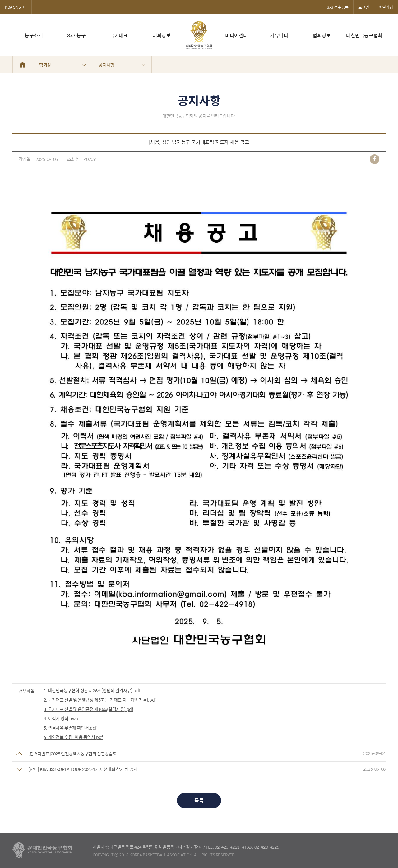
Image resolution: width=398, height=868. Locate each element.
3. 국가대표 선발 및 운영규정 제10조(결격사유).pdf (88, 709)
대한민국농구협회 (364, 35)
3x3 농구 (76, 35)
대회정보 (161, 35)
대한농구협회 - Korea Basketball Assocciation (42, 851)
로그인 (364, 7)
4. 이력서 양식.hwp (61, 718)
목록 (199, 800)
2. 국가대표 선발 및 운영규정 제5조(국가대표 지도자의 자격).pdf (100, 700)
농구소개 (34, 35)
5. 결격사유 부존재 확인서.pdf (70, 728)
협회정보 (322, 35)
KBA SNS (16, 7)
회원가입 (386, 7)
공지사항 (122, 65)
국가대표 (119, 35)
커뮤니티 (279, 35)
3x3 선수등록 (338, 7)
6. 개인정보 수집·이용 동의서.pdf (73, 737)
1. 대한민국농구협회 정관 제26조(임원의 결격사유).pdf (92, 690)
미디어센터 (236, 35)
